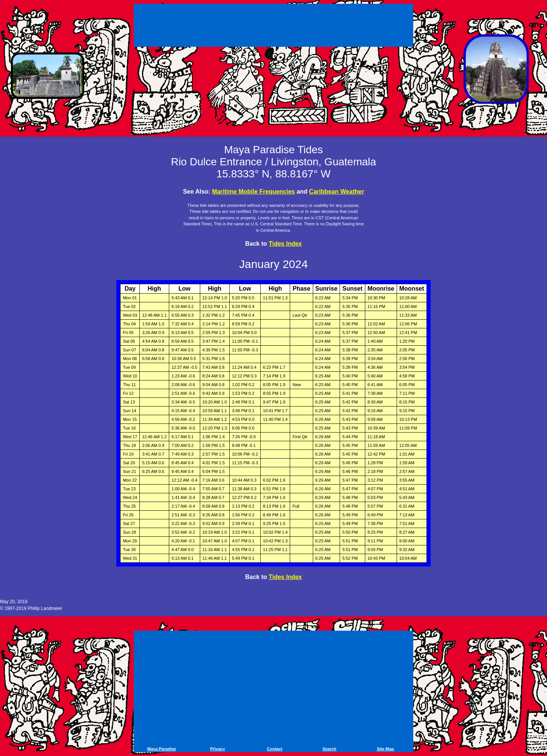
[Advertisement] (273, 26)
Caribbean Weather (337, 192)
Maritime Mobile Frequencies (253, 192)
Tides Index (285, 244)
